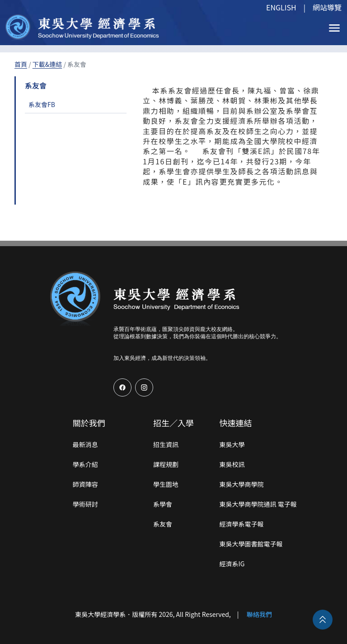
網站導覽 (327, 7)
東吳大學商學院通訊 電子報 (258, 504)
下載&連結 (47, 64)
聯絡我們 (259, 614)
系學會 (163, 504)
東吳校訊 (232, 464)
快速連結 (236, 423)
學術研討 (85, 504)
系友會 (163, 524)
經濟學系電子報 (242, 524)
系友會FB (42, 104)
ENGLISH (281, 7)
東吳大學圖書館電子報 (251, 544)
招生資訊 (166, 444)
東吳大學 (232, 444)
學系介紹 (85, 464)
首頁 (21, 64)
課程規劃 (166, 464)
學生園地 (166, 484)
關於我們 (89, 423)
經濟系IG (232, 564)
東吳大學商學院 (242, 484)
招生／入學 (173, 423)
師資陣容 (85, 484)
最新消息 (85, 444)
